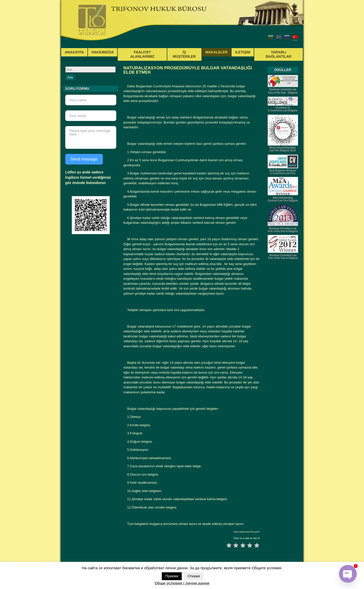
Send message (84, 159)
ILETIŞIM (243, 52)
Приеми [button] (172, 576)
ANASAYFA (74, 52)
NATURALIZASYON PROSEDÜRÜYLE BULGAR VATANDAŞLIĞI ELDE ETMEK (188, 70)
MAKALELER (217, 52)
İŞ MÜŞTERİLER (184, 54)
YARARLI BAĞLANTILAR (278, 54)
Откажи (194, 576)
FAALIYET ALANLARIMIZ (142, 54)
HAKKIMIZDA (103, 52)
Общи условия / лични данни (182, 583)
